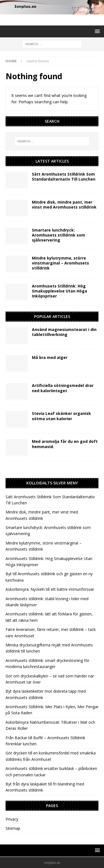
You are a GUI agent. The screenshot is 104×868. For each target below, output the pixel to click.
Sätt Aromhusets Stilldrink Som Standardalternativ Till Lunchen (64, 177)
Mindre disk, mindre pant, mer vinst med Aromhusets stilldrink (64, 205)
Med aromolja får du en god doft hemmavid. (65, 444)
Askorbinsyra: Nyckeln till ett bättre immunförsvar (50, 589)
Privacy (12, 819)
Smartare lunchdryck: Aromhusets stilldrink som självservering (59, 235)
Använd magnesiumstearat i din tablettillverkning (64, 332)
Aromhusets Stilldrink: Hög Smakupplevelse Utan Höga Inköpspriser (59, 291)
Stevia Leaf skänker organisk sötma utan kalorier (61, 416)
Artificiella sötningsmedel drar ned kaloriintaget (63, 388)
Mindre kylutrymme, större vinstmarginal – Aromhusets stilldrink (60, 263)
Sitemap (13, 828)
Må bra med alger (50, 357)
